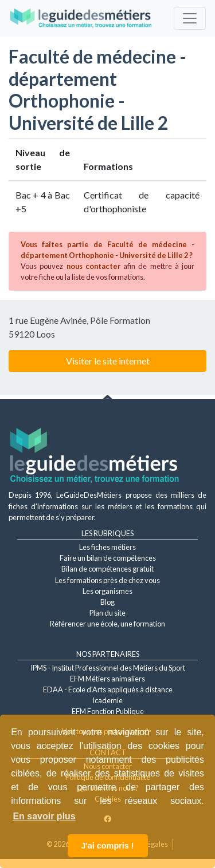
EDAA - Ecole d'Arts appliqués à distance (108, 689)
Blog (107, 602)
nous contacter (93, 266)
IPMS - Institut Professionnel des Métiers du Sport (108, 668)
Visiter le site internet (108, 361)
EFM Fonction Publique (108, 711)
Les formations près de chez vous (107, 580)
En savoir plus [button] (44, 816)
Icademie (107, 700)
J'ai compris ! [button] (107, 846)
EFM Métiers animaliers (107, 679)
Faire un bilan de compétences (108, 558)
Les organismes (107, 591)
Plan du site (107, 613)
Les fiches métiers (107, 547)
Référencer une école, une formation (107, 624)
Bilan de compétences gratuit (107, 569)
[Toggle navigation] (190, 18)
